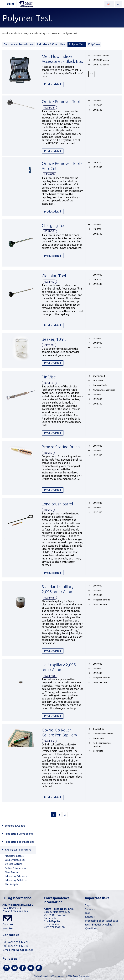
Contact (90, 917)
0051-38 (49, 383)
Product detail (53, 84)
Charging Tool (54, 225)
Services (90, 909)
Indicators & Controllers (51, 44)
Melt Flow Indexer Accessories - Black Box (62, 59)
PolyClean (94, 44)
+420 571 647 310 (18, 946)
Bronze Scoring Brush (61, 447)
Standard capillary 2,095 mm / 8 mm (58, 589)
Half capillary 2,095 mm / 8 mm (59, 667)
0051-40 (49, 282)
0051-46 (49, 598)
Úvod (5, 33)
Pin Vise (49, 377)
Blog (88, 913)
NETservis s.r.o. (58, 976)
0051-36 (49, 231)
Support (90, 905)
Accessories (54, 33)
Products (15, 33)
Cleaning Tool (54, 276)
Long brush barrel (57, 504)
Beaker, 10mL (54, 339)
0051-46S (50, 676)
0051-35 (49, 108)
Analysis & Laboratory (34, 33)
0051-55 (49, 741)
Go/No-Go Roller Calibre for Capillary (59, 732)
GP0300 (49, 345)
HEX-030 (49, 174)
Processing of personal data (102, 921)
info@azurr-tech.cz (22, 950)
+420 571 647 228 (18, 942)
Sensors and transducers (19, 44)
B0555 (48, 453)
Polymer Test (70, 33)
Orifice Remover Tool (61, 102)
